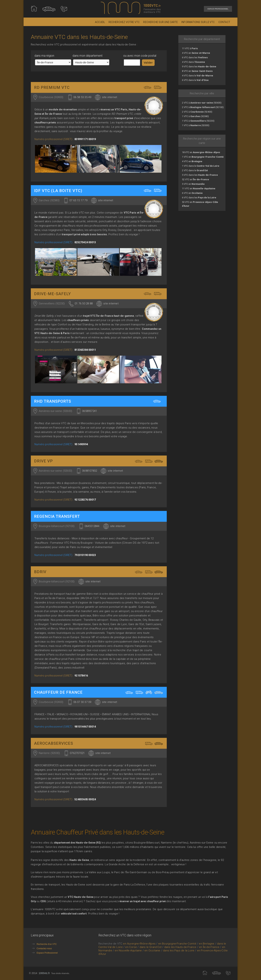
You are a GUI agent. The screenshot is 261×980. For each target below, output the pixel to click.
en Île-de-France (209, 947)
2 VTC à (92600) (202, 103)
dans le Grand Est (151, 947)
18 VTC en (201, 152)
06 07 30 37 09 (82, 702)
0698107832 (90, 471)
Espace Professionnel (44, 953)
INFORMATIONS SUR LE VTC (198, 22)
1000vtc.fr (44, 973)
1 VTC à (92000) (196, 125)
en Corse (131, 947)
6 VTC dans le (195, 80)
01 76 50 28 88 (84, 304)
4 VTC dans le (198, 76)
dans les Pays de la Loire (179, 951)
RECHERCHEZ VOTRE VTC (124, 22)
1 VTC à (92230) (198, 121)
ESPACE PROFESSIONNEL (218, 9)
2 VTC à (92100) (203, 107)
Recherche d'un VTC (44, 944)
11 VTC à (190, 48)
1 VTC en (203, 157)
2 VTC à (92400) (197, 112)
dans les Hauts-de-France (180, 947)
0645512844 (92, 526)
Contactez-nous (41, 948)
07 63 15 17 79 (78, 200)
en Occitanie (152, 951)
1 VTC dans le (201, 166)
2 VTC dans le (195, 170)
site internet (110, 97)
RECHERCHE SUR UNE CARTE (160, 22)
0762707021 (77, 753)
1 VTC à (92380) (195, 116)
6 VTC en (192, 193)
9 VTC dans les (199, 67)
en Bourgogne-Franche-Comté (177, 944)
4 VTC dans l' (193, 62)
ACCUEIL (100, 22)
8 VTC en (197, 71)
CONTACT (224, 22)
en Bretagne (207, 944)
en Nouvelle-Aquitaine (128, 951)
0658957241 (90, 411)
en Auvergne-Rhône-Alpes (139, 944)
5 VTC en (193, 184)
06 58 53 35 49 (82, 97)
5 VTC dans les (200, 175)
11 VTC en (199, 188)
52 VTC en (195, 179)
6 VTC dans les (195, 57)
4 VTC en (196, 53)
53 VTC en (200, 204)
